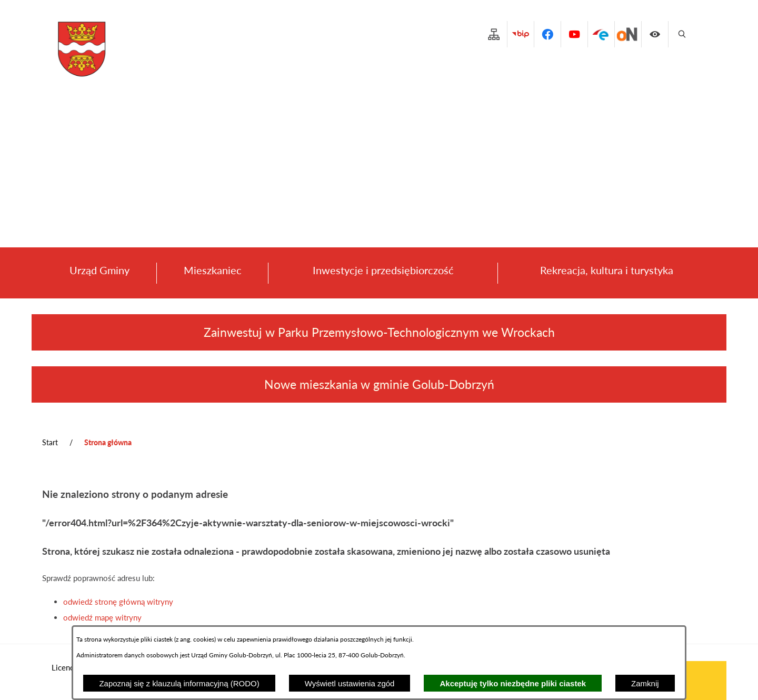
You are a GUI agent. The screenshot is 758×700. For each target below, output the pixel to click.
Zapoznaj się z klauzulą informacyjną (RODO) (179, 683)
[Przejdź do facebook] (547, 34)
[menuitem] (99, 273)
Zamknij (645, 683)
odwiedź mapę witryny (102, 617)
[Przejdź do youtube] (574, 34)
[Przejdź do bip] (521, 34)
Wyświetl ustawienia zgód (350, 683)
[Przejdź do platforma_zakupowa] (628, 34)
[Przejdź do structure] (494, 34)
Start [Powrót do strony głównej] (50, 442)
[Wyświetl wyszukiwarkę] (682, 34)
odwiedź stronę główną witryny (118, 602)
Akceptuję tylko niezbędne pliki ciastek (513, 683)
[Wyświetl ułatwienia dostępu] (655, 34)
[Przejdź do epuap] (601, 34)
